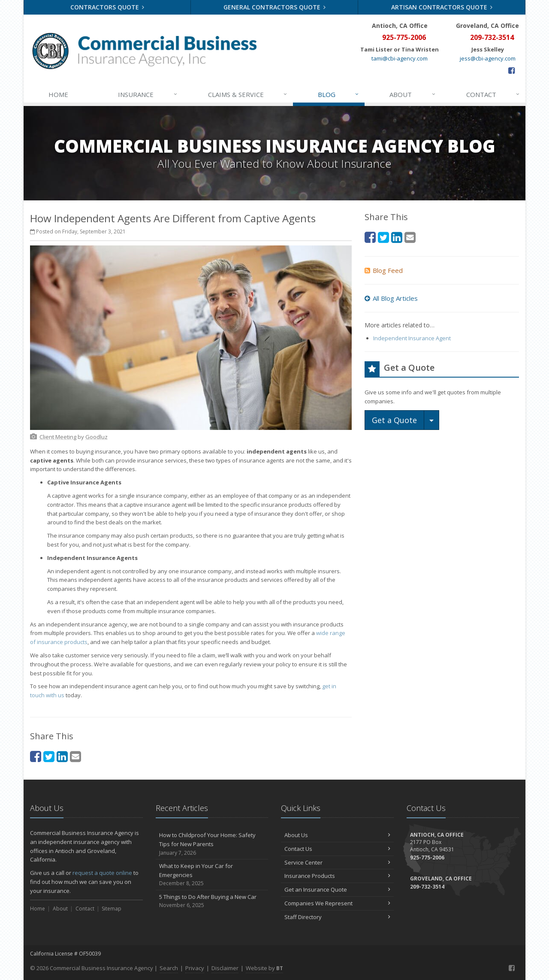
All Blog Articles (391, 298)
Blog (339, 94)
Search (169, 968)
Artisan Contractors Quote (442, 7)
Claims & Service (248, 94)
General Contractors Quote (275, 7)
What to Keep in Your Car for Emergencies (212, 875)
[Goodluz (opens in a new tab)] (97, 437)
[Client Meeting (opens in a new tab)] (58, 437)
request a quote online (102, 873)
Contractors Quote (107, 7)
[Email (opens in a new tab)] (75, 756)
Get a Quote (394, 420)
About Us (337, 835)
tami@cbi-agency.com (400, 58)
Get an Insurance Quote (337, 889)
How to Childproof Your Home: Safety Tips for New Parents (212, 844)
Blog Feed (384, 270)
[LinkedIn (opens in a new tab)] (62, 756)
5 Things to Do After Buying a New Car (212, 901)
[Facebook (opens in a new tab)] (511, 70)
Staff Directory (337, 917)
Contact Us (337, 849)
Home (58, 94)
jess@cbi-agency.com (488, 58)
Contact (493, 94)
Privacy (195, 968)
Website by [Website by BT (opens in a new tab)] (264, 968)
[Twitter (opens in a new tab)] (49, 756)
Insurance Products (337, 876)
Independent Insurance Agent (412, 338)
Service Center (337, 862)
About (413, 94)
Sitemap (112, 909)
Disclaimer (225, 968)
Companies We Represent (337, 903)
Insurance (148, 94)
